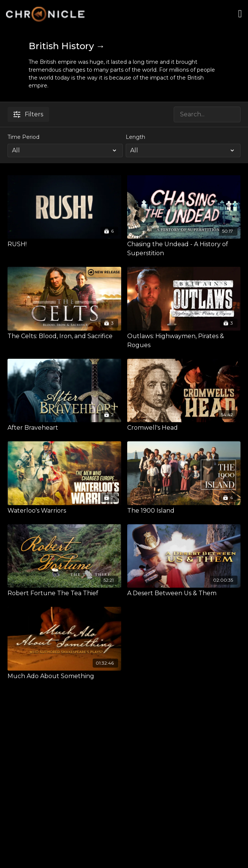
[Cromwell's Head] (184, 428)
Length (135, 137)
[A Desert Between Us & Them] (184, 593)
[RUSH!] (64, 244)
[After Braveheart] (64, 428)
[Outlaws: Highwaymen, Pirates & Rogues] (184, 341)
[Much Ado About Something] (64, 676)
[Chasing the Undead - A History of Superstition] (184, 249)
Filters (28, 114)
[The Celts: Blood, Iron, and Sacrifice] (64, 336)
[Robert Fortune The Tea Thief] (64, 593)
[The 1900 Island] (184, 511)
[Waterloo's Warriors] (64, 511)
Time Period (23, 137)
